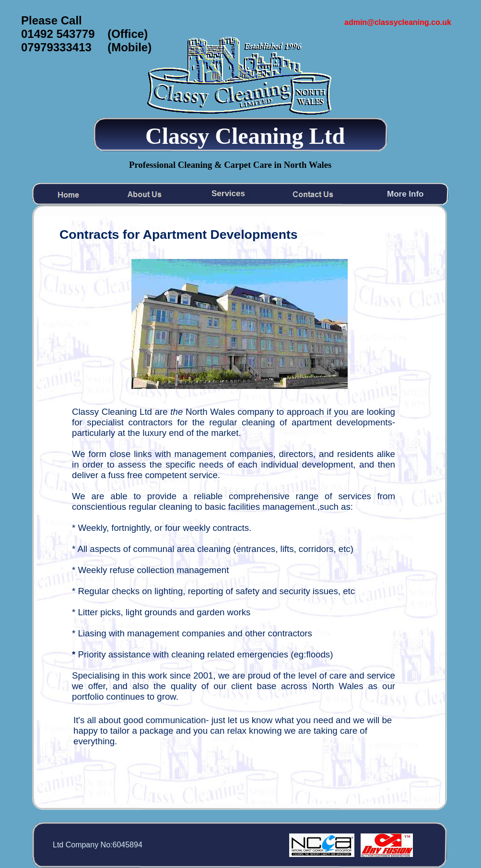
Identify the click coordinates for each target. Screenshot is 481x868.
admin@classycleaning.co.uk (398, 22)
